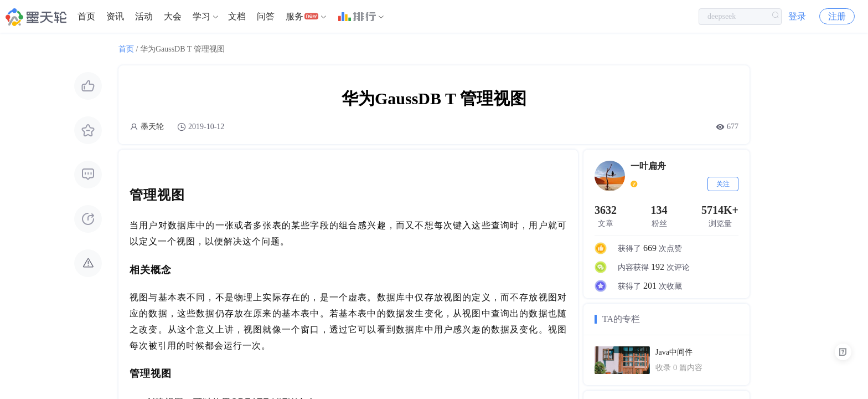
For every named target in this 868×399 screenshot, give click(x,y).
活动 (144, 16)
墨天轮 (152, 127)
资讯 (115, 16)
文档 (237, 16)
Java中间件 (674, 352)
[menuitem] (86, 17)
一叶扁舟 (648, 166)
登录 (797, 16)
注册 (837, 16)
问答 (266, 16)
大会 (173, 16)
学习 (201, 16)
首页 (86, 16)
